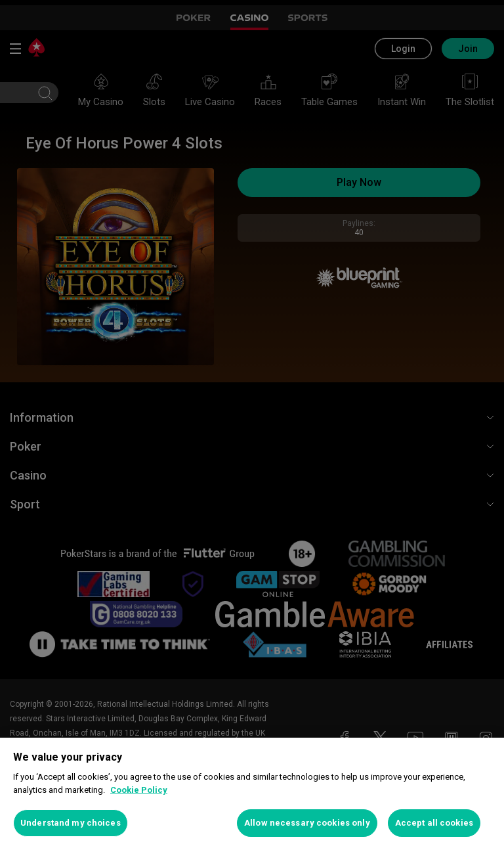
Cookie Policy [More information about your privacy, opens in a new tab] (139, 790)
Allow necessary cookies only (307, 823)
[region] (252, 794)
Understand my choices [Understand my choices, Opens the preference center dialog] (71, 823)
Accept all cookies (434, 823)
